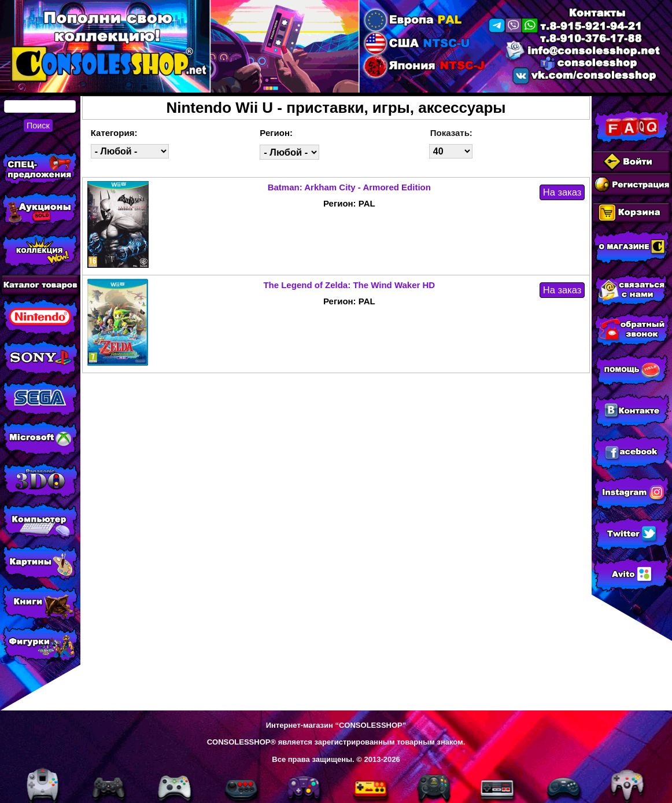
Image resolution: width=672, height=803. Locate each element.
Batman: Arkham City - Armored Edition (349, 187)
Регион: (276, 133)
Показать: (451, 133)
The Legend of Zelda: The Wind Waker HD (349, 285)
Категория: (114, 133)
